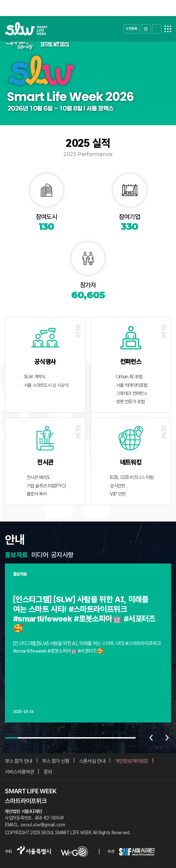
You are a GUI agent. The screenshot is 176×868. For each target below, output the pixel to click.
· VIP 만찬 (117, 494)
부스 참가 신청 (56, 761)
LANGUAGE (146, 29)
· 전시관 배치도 (37, 477)
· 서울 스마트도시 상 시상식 (45, 385)
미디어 (40, 555)
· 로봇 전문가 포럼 (129, 401)
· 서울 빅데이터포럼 (131, 385)
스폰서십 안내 (92, 761)
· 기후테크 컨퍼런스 (131, 393)
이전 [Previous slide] (151, 738)
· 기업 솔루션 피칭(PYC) (45, 486)
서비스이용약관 (19, 772)
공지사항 (62, 555)
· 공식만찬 (117, 486)
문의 (48, 772)
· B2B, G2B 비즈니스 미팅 (131, 477)
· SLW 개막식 (33, 376)
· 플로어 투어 (35, 494)
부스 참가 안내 (19, 761)
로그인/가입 (157, 29)
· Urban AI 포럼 (128, 376)
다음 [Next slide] (167, 738)
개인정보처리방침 (132, 761)
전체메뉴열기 (168, 29)
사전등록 (131, 29)
